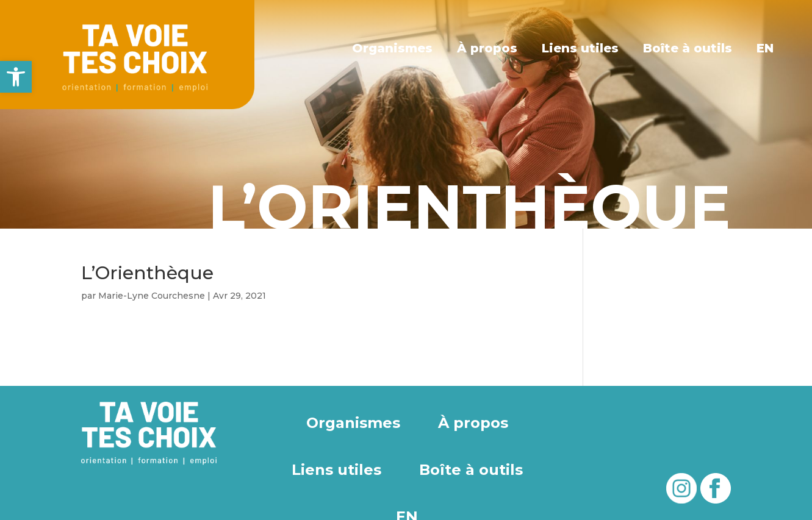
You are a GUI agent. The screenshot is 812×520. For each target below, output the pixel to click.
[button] (16, 77)
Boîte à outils (688, 48)
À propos (487, 48)
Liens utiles (580, 48)
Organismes (393, 48)
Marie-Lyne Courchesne (152, 296)
